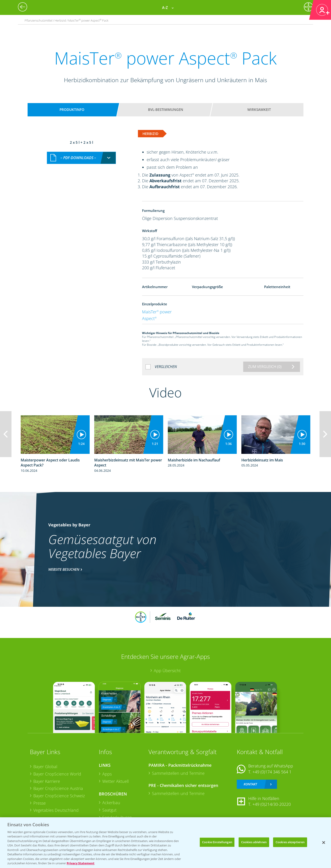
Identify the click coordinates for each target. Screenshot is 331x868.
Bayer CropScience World (57, 774)
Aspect (149, 318)
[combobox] (81, 158)
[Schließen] (324, 843)
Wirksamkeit (259, 110)
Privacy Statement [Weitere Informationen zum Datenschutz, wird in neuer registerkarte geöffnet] (81, 863)
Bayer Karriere (47, 781)
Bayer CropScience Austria (58, 788)
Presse (40, 803)
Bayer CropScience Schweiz (59, 796)
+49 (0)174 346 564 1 (272, 772)
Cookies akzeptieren (290, 842)
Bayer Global (45, 767)
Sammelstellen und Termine (178, 773)
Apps (107, 774)
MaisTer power (157, 312)
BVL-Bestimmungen (166, 110)
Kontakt (250, 784)
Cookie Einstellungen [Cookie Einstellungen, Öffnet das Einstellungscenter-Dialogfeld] (217, 842)
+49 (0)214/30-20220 (272, 804)
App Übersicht (167, 671)
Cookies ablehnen (254, 842)
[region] (165, 843)
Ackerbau (111, 803)
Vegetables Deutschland (56, 810)
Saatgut (109, 810)
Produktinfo (72, 110)
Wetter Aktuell (116, 781)
